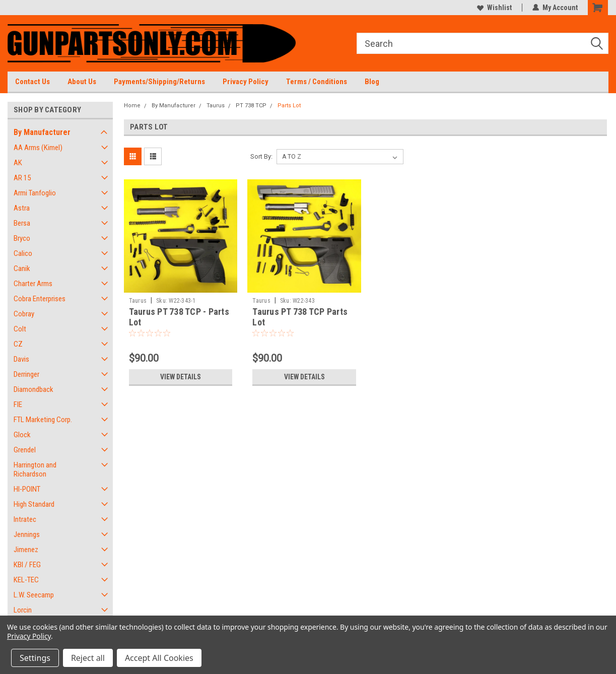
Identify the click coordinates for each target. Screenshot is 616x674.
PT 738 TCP (251, 106)
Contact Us (32, 82)
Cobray (24, 314)
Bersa (22, 223)
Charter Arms (33, 284)
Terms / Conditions (317, 82)
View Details (180, 377)
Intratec (25, 519)
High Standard (34, 504)
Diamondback (33, 389)
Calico (23, 253)
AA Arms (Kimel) (38, 148)
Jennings (27, 534)
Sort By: (261, 156)
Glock (22, 435)
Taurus (216, 106)
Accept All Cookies (159, 658)
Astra (22, 208)
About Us (82, 82)
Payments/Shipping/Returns (159, 82)
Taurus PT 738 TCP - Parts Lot (179, 317)
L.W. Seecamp (34, 595)
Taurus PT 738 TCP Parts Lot (300, 317)
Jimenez (26, 550)
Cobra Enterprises (40, 299)
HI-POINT (27, 489)
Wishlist (494, 8)
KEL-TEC (26, 580)
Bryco (22, 238)
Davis (21, 359)
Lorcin (23, 610)
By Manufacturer (42, 132)
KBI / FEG (27, 565)
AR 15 (22, 178)
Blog (372, 82)
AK (18, 163)
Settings (35, 658)
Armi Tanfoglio (35, 193)
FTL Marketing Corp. (43, 420)
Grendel (25, 450)
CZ (18, 344)
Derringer (26, 374)
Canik (22, 268)
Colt (20, 329)
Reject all (88, 658)
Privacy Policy (246, 82)
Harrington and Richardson (35, 469)
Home (132, 106)
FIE (18, 405)
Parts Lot (289, 106)
